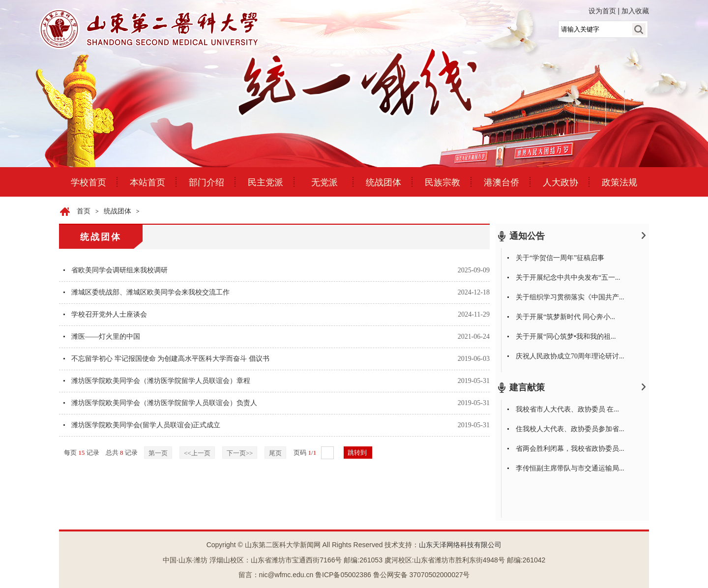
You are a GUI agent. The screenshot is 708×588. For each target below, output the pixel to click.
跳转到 (358, 453)
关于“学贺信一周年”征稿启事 (560, 258)
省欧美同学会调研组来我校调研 (119, 270)
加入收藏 (635, 11)
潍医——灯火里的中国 (106, 337)
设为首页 (602, 11)
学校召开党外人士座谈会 (109, 314)
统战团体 (118, 211)
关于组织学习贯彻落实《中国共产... (570, 297)
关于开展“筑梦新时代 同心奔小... (565, 317)
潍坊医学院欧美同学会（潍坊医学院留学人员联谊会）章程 (161, 381)
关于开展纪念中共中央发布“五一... (568, 278)
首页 (84, 211)
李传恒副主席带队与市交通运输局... (570, 468)
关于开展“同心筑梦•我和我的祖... (566, 337)
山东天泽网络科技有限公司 (460, 545)
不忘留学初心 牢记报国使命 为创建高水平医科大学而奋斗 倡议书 (170, 359)
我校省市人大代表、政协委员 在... (567, 409)
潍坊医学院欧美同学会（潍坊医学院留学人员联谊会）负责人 (164, 403)
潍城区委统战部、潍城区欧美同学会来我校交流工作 (150, 292)
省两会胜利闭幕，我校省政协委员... (570, 449)
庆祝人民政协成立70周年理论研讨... (570, 356)
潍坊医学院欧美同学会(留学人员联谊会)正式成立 (146, 425)
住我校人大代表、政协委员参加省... (570, 429)
